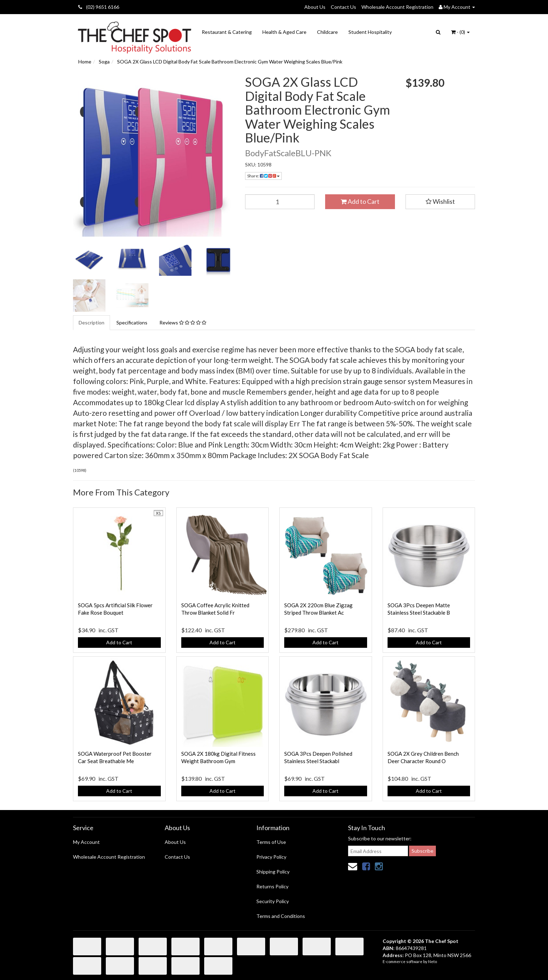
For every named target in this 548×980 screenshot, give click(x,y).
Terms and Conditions (281, 916)
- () (460, 32)
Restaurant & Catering (227, 32)
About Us (315, 7)
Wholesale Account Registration (397, 7)
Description (92, 322)
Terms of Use (271, 842)
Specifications (132, 322)
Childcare (327, 32)
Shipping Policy (273, 872)
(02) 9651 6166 (99, 7)
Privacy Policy (271, 857)
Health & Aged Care (284, 32)
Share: (263, 176)
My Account (86, 842)
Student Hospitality (370, 32)
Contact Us (343, 7)
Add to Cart (360, 201)
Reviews (183, 322)
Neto (433, 961)
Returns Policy (272, 886)
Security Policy (273, 901)
